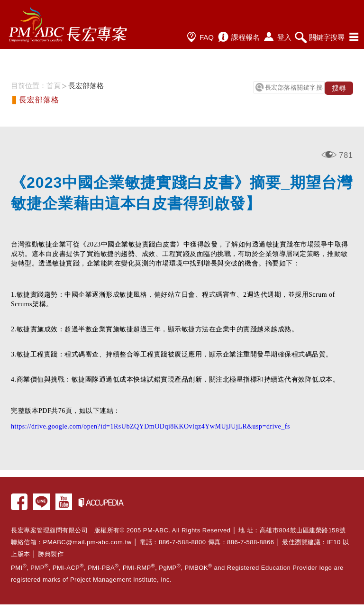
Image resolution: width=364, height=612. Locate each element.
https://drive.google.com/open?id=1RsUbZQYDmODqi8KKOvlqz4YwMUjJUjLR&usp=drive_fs (150, 426)
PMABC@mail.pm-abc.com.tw (87, 542)
